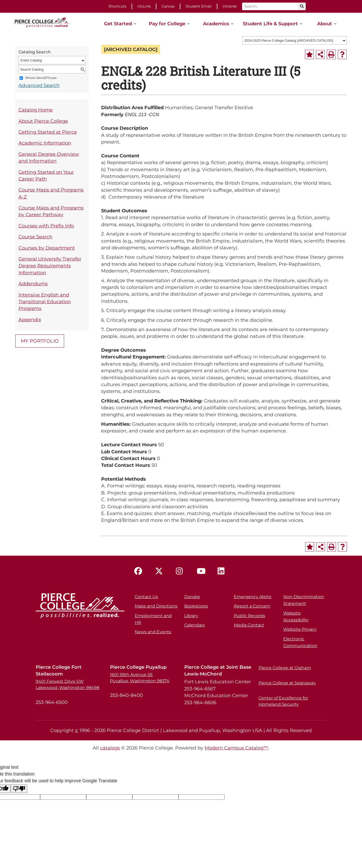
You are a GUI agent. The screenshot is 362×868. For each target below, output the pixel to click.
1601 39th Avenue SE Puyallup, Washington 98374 (140, 678)
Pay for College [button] (167, 24)
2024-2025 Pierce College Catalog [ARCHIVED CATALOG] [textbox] (289, 41)
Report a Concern (252, 606)
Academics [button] (216, 24)
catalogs (110, 748)
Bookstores (196, 606)
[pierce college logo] (42, 22)
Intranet (230, 6)
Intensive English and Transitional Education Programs (45, 302)
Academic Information (45, 143)
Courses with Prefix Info (46, 226)
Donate (192, 597)
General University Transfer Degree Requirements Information (50, 266)
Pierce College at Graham (285, 668)
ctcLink (144, 6)
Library (191, 616)
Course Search (35, 237)
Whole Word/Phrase (41, 78)
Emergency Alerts (253, 597)
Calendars (195, 625)
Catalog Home (36, 110)
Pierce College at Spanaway (287, 683)
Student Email (199, 6)
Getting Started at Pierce (48, 132)
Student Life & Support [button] (270, 24)
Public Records (249, 616)
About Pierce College (43, 121)
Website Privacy (300, 629)
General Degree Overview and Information (49, 157)
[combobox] (294, 40)
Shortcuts (117, 6)
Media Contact (249, 625)
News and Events (153, 632)
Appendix (30, 320)
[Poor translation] (19, 789)
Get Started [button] (118, 24)
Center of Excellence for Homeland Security (283, 701)
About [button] (325, 24)
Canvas (168, 6)
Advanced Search (39, 85)
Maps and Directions (156, 606)
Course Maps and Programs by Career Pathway (51, 211)
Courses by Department (47, 248)
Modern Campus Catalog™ (236, 748)
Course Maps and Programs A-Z (51, 193)
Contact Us (146, 597)
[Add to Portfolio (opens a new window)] (309, 54)
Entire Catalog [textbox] (31, 60)
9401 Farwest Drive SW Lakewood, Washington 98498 (68, 684)
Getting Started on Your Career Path (46, 175)
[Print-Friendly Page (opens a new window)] (331, 54)
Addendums (33, 284)
